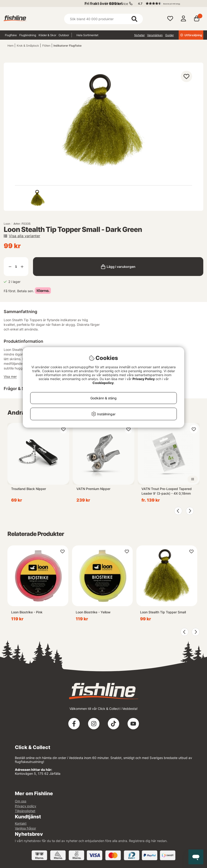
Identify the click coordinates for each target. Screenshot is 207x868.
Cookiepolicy (103, 383)
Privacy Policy (144, 379)
